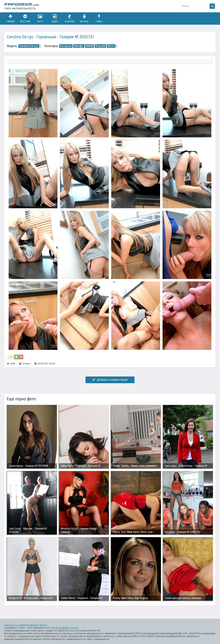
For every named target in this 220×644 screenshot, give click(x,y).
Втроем (100, 46)
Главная (10, 18)
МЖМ (90, 46)
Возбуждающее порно (65, 628)
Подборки (70, 18)
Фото (40, 18)
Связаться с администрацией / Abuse (26, 625)
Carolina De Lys (29, 46)
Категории (25, 18)
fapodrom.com (22, 6)
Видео (55, 18)
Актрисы (84, 18)
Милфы (79, 46)
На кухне (66, 46)
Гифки (99, 18)
